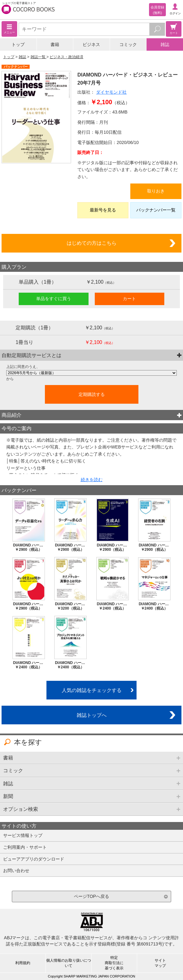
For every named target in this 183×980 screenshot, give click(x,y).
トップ (18, 44)
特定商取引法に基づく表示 (114, 963)
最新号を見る (103, 210)
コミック (128, 44)
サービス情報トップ (23, 835)
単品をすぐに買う (54, 299)
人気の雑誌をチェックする (92, 690)
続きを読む (92, 480)
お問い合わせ (16, 871)
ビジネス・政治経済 (66, 57)
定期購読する (92, 394)
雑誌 (165, 44)
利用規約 (23, 963)
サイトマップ (160, 963)
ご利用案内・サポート (25, 847)
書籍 (55, 44)
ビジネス (91, 44)
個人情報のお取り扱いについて (69, 963)
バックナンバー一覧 (156, 210)
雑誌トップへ (92, 715)
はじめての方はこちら (92, 243)
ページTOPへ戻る (91, 896)
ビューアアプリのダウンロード (34, 859)
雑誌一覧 (39, 57)
